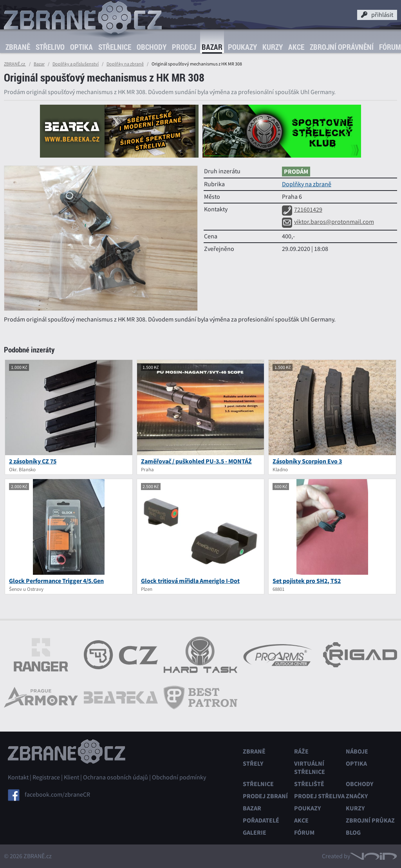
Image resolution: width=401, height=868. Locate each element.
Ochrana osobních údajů (116, 777)
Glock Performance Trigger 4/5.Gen (56, 581)
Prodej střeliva (319, 796)
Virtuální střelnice (310, 768)
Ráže (301, 751)
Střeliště (309, 784)
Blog (353, 833)
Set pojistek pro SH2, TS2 (307, 581)
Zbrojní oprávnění (342, 47)
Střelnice (115, 47)
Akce (296, 47)
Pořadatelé (261, 820)
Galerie (255, 833)
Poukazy (242, 47)
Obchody (152, 47)
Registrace (46, 777)
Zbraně (18, 47)
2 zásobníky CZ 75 (33, 461)
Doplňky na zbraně (125, 64)
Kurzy (273, 47)
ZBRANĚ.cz (15, 64)
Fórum (304, 833)
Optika (81, 47)
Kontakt (18, 777)
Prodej (184, 47)
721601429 (302, 210)
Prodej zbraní (265, 796)
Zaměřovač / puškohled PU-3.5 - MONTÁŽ (196, 461)
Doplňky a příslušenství (76, 64)
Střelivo (50, 47)
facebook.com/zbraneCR (57, 795)
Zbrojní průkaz (370, 820)
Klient (71, 777)
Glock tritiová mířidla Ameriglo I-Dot (190, 581)
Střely (253, 764)
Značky (357, 796)
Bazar (212, 47)
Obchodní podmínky (179, 777)
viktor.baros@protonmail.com (328, 222)
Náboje (357, 751)
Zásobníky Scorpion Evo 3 (307, 461)
